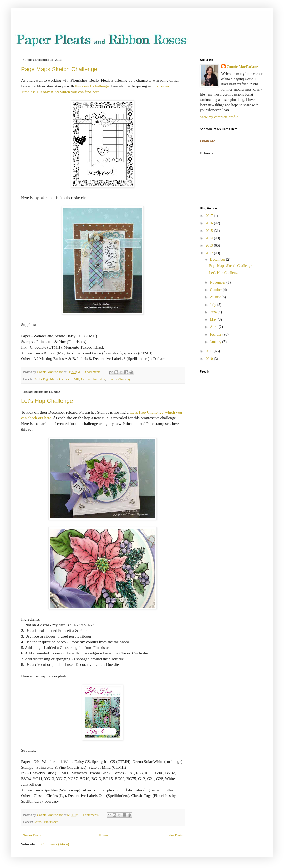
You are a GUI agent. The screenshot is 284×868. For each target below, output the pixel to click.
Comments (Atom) (55, 844)
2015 (210, 231)
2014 (210, 238)
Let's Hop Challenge (47, 401)
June (214, 312)
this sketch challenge (92, 86)
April (214, 327)
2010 (210, 359)
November (218, 282)
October (216, 290)
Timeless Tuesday (119, 379)
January (216, 342)
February (217, 334)
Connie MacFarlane (242, 67)
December (218, 259)
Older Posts (174, 835)
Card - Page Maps (46, 379)
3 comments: (93, 372)
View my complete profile (219, 117)
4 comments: (91, 815)
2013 (210, 245)
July (213, 305)
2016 (210, 223)
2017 (210, 216)
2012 (210, 253)
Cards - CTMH (69, 379)
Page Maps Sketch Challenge (59, 69)
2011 (210, 351)
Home (103, 835)
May (214, 319)
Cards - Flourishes (93, 379)
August (216, 297)
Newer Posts (32, 835)
